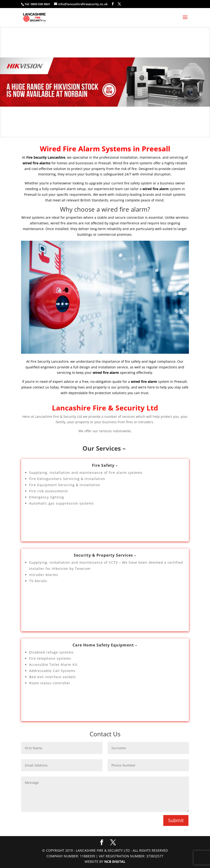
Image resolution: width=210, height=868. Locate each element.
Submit (176, 820)
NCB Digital (115, 861)
